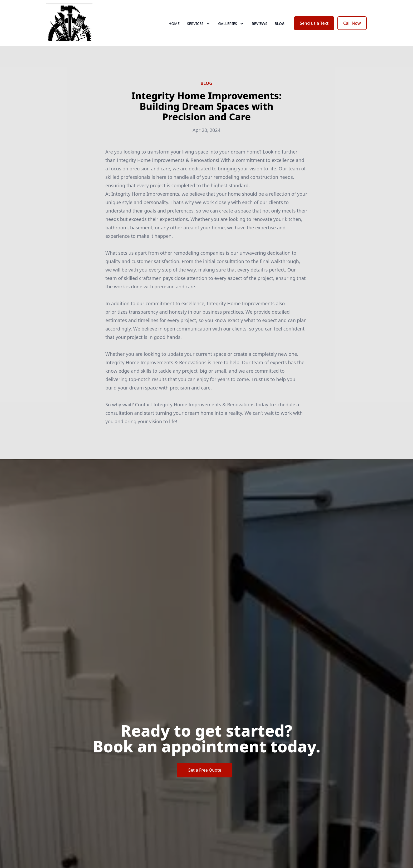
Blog (280, 24)
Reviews (260, 24)
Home (174, 24)
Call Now (352, 23)
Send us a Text (314, 23)
